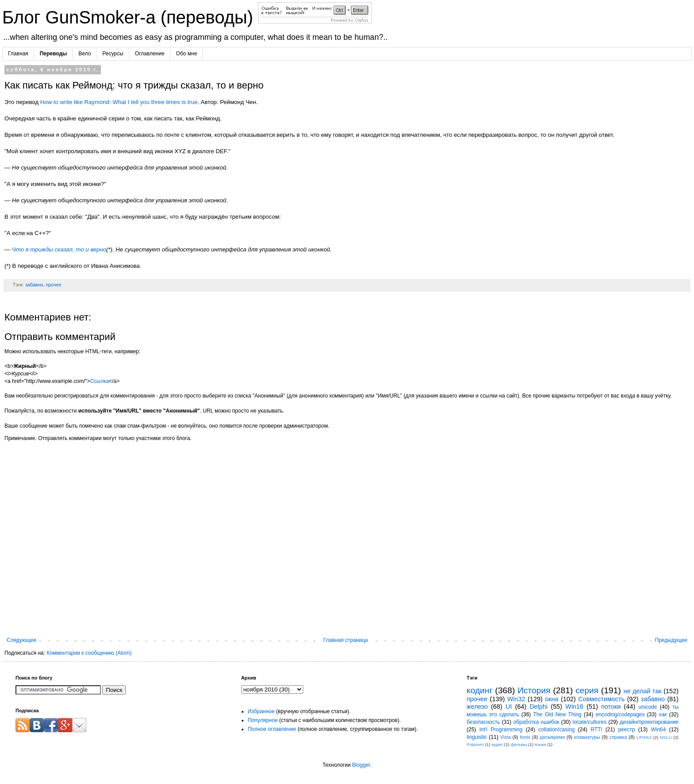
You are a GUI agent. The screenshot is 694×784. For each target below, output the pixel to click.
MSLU (666, 737)
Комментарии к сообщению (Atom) (89, 653)
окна (551, 699)
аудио (497, 744)
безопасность (483, 722)
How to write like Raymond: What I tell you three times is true (119, 102)
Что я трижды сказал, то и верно (59, 249)
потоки (611, 707)
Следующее (21, 640)
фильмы (519, 744)
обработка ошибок (536, 722)
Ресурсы (113, 54)
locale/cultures (589, 722)
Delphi (538, 707)
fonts (525, 737)
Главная (18, 54)
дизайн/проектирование (649, 722)
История (534, 690)
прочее (53, 285)
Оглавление (150, 54)
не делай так (643, 691)
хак (663, 714)
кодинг (479, 690)
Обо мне (187, 54)
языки (540, 744)
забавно (34, 285)
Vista (505, 737)
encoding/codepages (620, 714)
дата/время (552, 737)
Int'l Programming (501, 730)
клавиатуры (587, 737)
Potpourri (475, 744)
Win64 (658, 730)
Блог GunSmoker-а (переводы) (130, 17)
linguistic (477, 737)
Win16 (574, 707)
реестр (626, 730)
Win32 (516, 699)
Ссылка (100, 381)
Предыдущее (671, 640)
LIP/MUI (644, 737)
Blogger (361, 765)
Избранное (261, 711)
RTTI (596, 730)
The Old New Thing (557, 714)
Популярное (263, 720)
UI (509, 707)
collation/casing (556, 730)
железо (477, 707)
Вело (85, 54)
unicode (648, 707)
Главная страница (346, 640)
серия (587, 690)
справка (618, 737)
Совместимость (601, 699)
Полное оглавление (272, 729)
